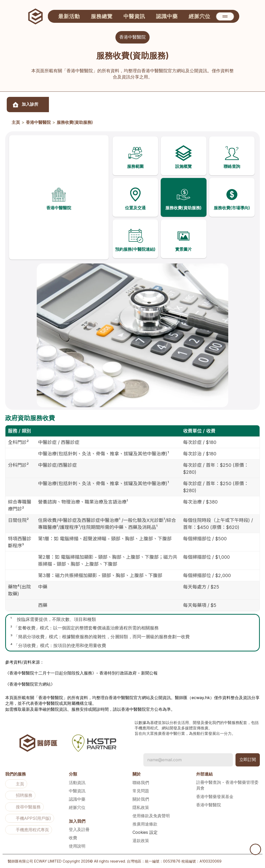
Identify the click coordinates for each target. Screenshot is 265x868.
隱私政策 (141, 807)
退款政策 (141, 841)
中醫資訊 (77, 791)
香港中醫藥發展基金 (215, 797)
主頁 (16, 123)
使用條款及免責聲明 (151, 816)
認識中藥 (77, 799)
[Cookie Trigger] (145, 832)
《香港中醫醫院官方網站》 (30, 687)
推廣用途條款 (145, 824)
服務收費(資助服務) (75, 123)
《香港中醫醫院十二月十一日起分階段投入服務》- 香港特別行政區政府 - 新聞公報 (81, 677)
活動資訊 (77, 783)
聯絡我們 (141, 783)
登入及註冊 (79, 829)
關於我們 (141, 799)
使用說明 (77, 846)
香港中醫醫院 (38, 123)
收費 (73, 838)
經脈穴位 (77, 807)
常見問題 (141, 791)
